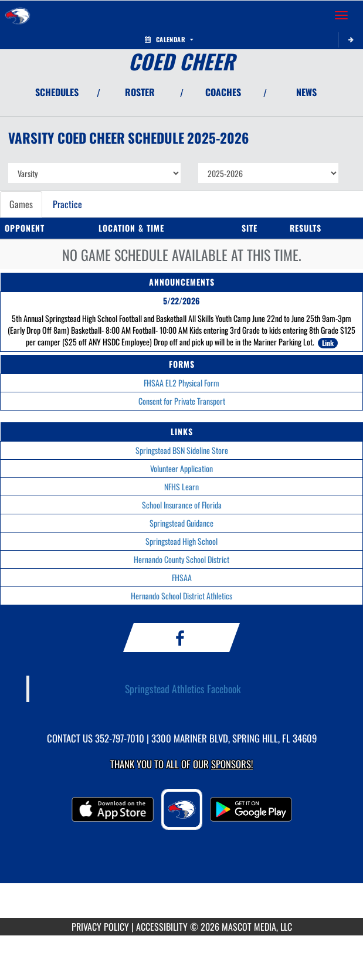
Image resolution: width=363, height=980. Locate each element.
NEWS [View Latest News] (306, 92)
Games (21, 204)
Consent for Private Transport (182, 401)
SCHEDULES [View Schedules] (57, 92)
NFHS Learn (181, 486)
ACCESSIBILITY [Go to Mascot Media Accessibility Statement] (162, 927)
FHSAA (182, 577)
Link (328, 343)
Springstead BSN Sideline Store (182, 450)
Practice (67, 204)
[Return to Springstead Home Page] (18, 15)
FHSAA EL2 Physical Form (181, 383)
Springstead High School (181, 541)
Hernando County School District (181, 559)
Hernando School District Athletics (181, 596)
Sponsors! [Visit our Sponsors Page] (232, 764)
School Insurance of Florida (182, 505)
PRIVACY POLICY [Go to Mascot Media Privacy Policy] (100, 927)
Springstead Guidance (181, 523)
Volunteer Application (181, 468)
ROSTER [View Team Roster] (140, 92)
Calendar (169, 39)
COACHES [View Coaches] (223, 92)
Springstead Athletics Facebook (183, 689)
